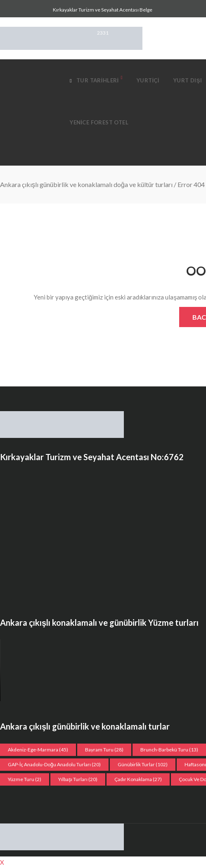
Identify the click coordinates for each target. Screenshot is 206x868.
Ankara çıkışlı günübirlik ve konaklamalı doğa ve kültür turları (86, 184)
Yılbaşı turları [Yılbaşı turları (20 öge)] (78, 779)
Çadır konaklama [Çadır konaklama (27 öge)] (138, 779)
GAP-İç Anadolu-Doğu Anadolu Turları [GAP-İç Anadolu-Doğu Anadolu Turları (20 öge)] (54, 764)
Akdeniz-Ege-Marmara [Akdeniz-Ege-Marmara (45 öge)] (38, 750)
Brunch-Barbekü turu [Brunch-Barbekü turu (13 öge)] (169, 750)
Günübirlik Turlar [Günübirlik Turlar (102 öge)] (143, 764)
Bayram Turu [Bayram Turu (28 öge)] (104, 750)
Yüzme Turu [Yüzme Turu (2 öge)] (25, 779)
